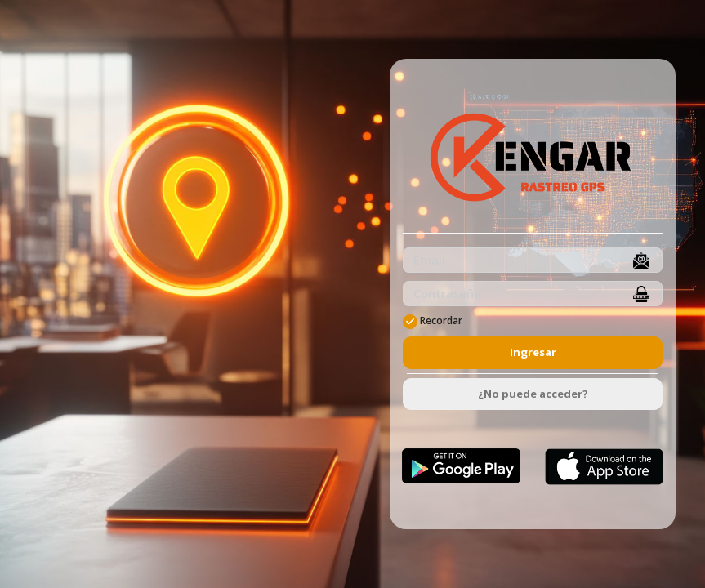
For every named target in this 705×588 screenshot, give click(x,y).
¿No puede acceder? (533, 394)
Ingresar (533, 352)
